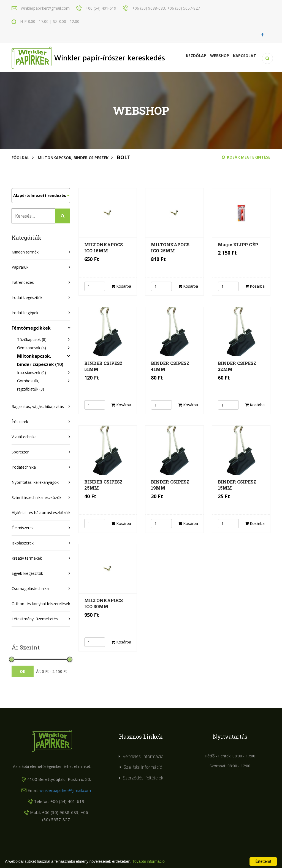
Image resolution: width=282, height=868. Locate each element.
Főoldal (21, 158)
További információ (149, 861)
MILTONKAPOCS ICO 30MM (104, 603)
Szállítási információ (143, 767)
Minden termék (25, 252)
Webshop (220, 56)
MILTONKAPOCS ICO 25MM (170, 248)
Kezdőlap (196, 56)
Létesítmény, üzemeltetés (35, 619)
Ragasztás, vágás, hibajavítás (38, 406)
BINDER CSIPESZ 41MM (170, 366)
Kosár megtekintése (246, 157)
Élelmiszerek (23, 528)
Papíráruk (20, 267)
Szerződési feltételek (143, 778)
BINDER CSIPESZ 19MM (170, 485)
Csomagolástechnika (30, 588)
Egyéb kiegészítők (27, 573)
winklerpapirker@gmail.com (65, 790)
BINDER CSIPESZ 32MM (237, 366)
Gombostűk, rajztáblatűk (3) (31, 385)
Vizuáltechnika (24, 437)
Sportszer (20, 452)
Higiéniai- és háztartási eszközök (41, 513)
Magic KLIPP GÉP (238, 245)
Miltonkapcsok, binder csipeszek (73, 158)
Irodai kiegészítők (27, 297)
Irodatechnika (24, 467)
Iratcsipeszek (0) (32, 372)
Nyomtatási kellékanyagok (35, 482)
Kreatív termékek (27, 558)
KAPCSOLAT (245, 56)
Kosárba (121, 286)
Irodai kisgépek (25, 313)
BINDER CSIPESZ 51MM (103, 366)
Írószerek (20, 422)
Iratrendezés (23, 282)
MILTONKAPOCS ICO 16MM (104, 248)
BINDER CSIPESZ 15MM (237, 485)
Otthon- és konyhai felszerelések (41, 604)
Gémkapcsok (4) (32, 348)
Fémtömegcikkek (31, 328)
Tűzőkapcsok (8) (32, 339)
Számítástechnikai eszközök (36, 497)
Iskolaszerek (23, 543)
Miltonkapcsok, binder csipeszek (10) (40, 360)
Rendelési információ (143, 756)
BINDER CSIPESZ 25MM (103, 485)
